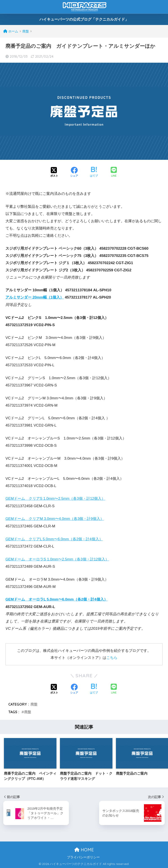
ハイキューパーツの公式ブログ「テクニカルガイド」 (84, 19)
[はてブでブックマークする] (94, 173)
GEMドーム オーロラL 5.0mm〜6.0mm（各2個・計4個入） (57, 599)
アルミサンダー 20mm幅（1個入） (35, 297)
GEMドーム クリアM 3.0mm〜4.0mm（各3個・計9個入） (55, 519)
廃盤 (34, 704)
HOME (84, 849)
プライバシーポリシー (83, 857)
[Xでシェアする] (54, 173)
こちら (112, 657)
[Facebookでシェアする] (74, 173)
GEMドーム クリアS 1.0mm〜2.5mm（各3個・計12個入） (56, 499)
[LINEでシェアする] (114, 172)
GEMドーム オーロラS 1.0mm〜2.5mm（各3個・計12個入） (58, 559)
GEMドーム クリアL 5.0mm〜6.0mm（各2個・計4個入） (54, 539)
